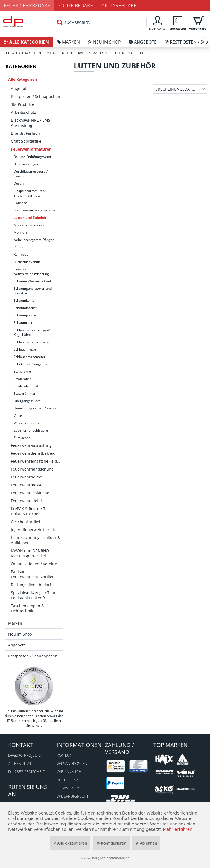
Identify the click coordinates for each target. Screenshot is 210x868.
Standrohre (22, 371)
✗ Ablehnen (146, 843)
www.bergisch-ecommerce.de (107, 858)
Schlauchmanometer (30, 357)
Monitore (21, 232)
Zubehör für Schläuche (31, 430)
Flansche (20, 203)
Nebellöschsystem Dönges (34, 240)
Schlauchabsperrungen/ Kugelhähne (32, 332)
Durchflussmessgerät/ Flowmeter (31, 174)
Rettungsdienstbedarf (31, 585)
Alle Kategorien (23, 79)
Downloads (68, 788)
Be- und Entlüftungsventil (33, 157)
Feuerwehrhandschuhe (32, 469)
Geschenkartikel (26, 522)
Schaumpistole (25, 315)
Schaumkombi (24, 300)
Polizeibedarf (75, 5)
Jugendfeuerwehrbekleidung (37, 530)
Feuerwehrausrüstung (31, 445)
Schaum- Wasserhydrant (32, 281)
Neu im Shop (20, 634)
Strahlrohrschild (26, 386)
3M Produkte (23, 104)
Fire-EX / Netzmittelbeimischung (31, 271)
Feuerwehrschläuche (30, 493)
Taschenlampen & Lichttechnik (27, 608)
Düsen (19, 183)
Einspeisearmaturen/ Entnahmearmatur (30, 193)
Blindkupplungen (26, 164)
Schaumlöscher (25, 308)
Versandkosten (72, 763)
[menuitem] (157, 23)
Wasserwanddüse (27, 423)
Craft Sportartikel (27, 141)
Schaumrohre (24, 323)
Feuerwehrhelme (27, 477)
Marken (15, 623)
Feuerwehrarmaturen (31, 149)
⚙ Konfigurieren (111, 843)
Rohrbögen (22, 254)
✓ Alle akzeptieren (70, 843)
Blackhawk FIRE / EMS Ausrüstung (31, 123)
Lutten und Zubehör (30, 218)
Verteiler (20, 416)
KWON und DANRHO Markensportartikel (30, 553)
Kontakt (65, 755)
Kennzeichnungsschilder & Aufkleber (36, 540)
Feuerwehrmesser (27, 485)
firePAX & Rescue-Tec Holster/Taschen (30, 511)
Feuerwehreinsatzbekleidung (37, 461)
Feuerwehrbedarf (27, 5)
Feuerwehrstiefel (26, 501)
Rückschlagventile (27, 262)
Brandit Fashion (25, 133)
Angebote (20, 89)
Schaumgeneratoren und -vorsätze (34, 291)
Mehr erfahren (178, 829)
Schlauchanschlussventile (33, 342)
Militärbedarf (118, 5)
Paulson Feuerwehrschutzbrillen (33, 574)
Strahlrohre (22, 379)
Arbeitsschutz (24, 112)
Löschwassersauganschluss (35, 210)
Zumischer (22, 438)
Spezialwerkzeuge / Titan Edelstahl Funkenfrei (34, 595)
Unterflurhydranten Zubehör (35, 408)
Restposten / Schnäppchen (36, 96)
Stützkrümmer (25, 393)
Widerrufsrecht (73, 796)
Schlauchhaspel (26, 349)
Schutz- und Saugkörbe (31, 364)
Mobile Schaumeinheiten (33, 225)
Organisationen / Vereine (34, 564)
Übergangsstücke (27, 401)
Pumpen (20, 247)
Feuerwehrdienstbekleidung (37, 453)
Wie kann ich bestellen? (69, 776)
